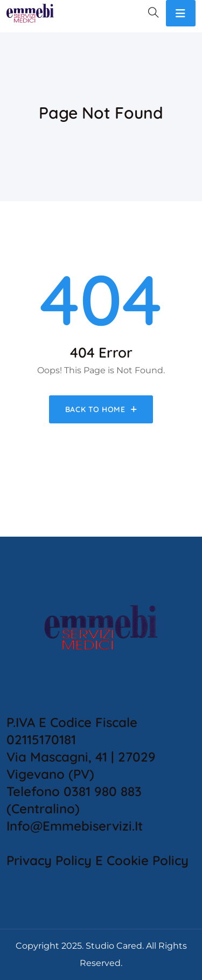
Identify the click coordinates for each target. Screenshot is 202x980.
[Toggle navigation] (181, 13)
